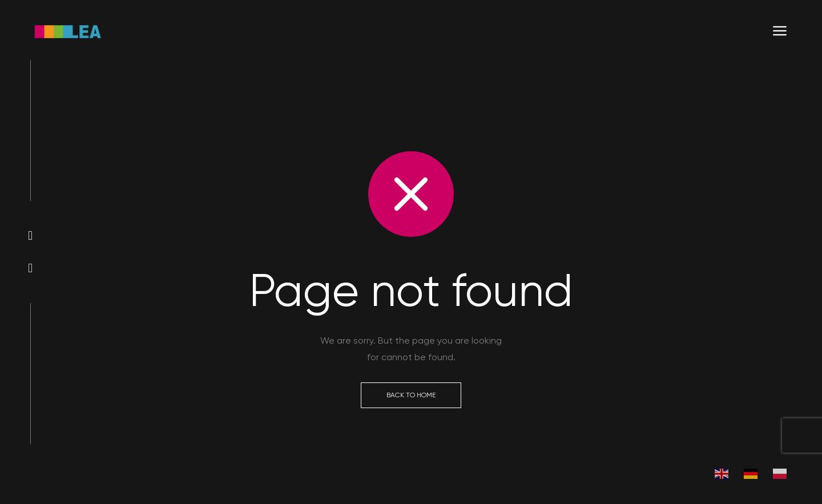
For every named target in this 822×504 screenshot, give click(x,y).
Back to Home (411, 395)
